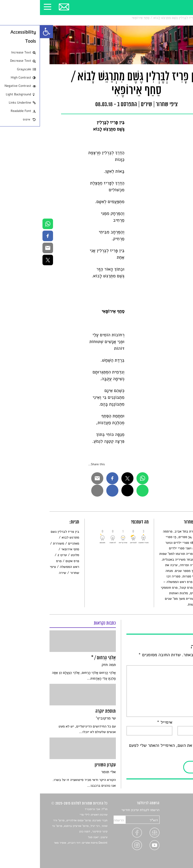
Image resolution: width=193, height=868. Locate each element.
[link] (7, 32)
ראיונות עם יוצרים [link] (171, 834)
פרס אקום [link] (32, 561)
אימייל (125, 722)
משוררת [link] (19, 543)
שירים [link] (168, 18)
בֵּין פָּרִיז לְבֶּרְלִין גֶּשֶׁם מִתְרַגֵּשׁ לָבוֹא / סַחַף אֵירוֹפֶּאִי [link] (126, 18)
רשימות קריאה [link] (173, 828)
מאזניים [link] (34, 543)
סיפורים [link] (178, 810)
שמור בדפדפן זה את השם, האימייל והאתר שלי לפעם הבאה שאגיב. (136, 749)
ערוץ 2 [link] (22, 555)
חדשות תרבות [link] (174, 822)
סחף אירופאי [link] (30, 549)
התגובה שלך (171, 662)
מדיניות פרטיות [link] (172, 846)
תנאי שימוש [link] (175, 851)
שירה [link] (22, 573)
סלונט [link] (179, 18)
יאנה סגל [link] (53, 837)
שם (179, 722)
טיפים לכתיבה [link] (174, 840)
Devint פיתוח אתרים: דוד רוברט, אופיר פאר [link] (41, 843)
